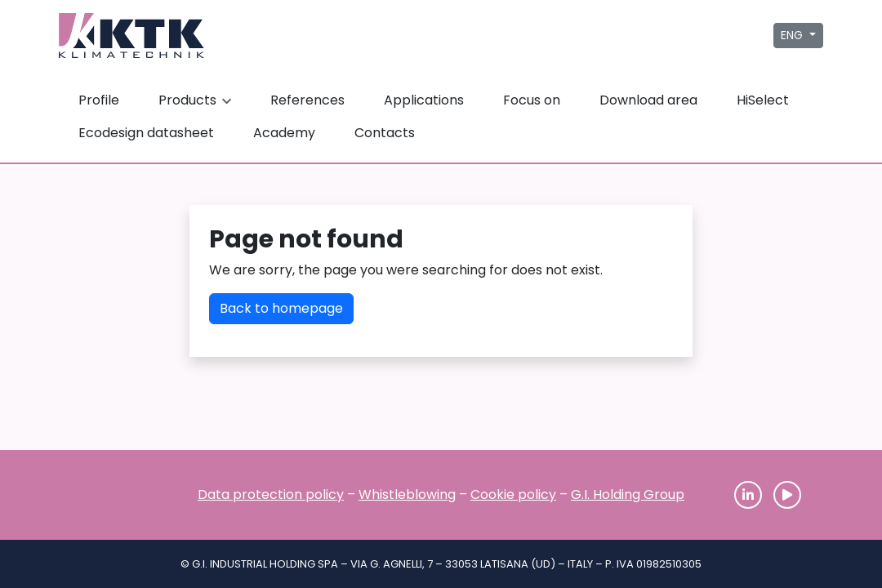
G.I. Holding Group (628, 494)
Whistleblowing (407, 494)
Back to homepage (281, 308)
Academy (284, 133)
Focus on (532, 100)
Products (197, 100)
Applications (424, 100)
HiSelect (763, 100)
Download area (648, 100)
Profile (99, 100)
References (307, 100)
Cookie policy (513, 494)
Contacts (385, 133)
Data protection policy (271, 494)
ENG (793, 35)
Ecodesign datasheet (146, 133)
